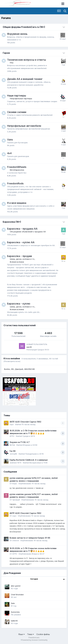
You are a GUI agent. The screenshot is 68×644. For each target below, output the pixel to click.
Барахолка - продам (20, 256)
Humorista (15, 612)
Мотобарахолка (17, 170)
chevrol (16, 540)
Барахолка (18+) (12, 222)
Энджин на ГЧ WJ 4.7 (20, 442)
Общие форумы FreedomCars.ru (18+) (24, 27)
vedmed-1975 (15, 463)
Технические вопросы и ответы (27, 60)
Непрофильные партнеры (21, 99)
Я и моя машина (17, 203)
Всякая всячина (17, 262)
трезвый (16, 500)
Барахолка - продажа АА (22, 229)
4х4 (9, 153)
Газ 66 (13, 451)
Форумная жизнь (17, 34)
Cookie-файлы (43, 634)
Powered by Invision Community (34, 640)
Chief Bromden (17, 595)
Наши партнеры (17, 96)
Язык (21, 634)
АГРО (12, 436)
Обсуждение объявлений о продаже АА (28, 232)
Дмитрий (19, 369)
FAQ (12, 63)
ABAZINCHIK (29, 369)
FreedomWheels (17, 167)
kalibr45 (14, 621)
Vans (10, 140)
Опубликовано (32, 484)
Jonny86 (13, 454)
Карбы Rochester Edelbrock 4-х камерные (29, 460)
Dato (13, 603)
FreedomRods (15, 183)
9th (13, 369)
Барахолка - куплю (19, 304)
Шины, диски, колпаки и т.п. (22, 259)
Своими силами (17, 112)
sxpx (12, 424)
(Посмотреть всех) (12, 361)
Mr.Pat (12, 445)
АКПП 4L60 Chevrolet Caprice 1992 (25, 422)
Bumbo (7, 369)
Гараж (6, 53)
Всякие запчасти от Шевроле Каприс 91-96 (30, 538)
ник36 (29, 347)
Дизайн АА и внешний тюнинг (25, 79)
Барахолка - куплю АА (21, 242)
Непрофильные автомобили (24, 126)
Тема (30, 634)
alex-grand (16, 586)
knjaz (15, 484)
